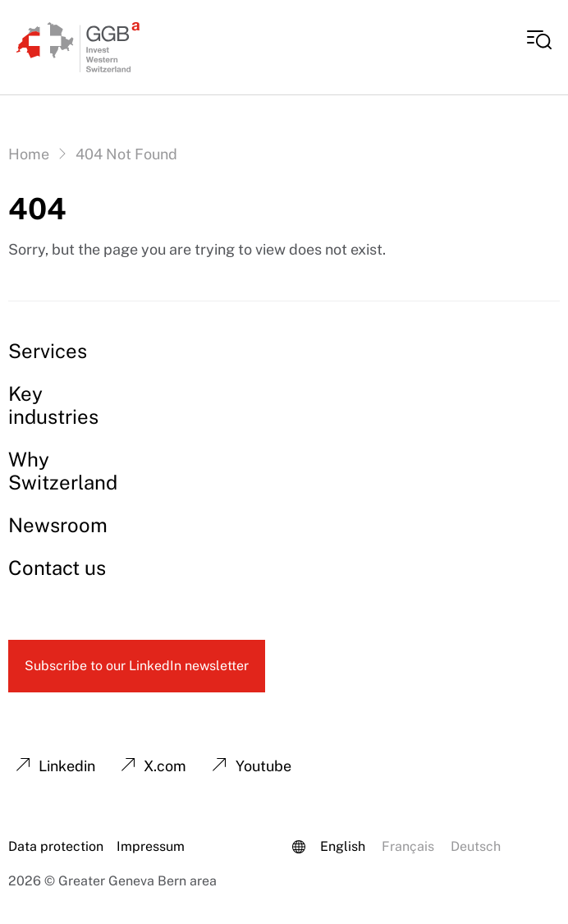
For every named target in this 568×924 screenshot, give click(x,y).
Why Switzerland (63, 471)
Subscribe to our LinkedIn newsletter (137, 666)
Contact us (57, 568)
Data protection (56, 846)
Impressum (151, 846)
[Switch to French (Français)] (408, 847)
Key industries (53, 405)
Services (48, 351)
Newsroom (58, 525)
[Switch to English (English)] (343, 847)
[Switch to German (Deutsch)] (476, 847)
